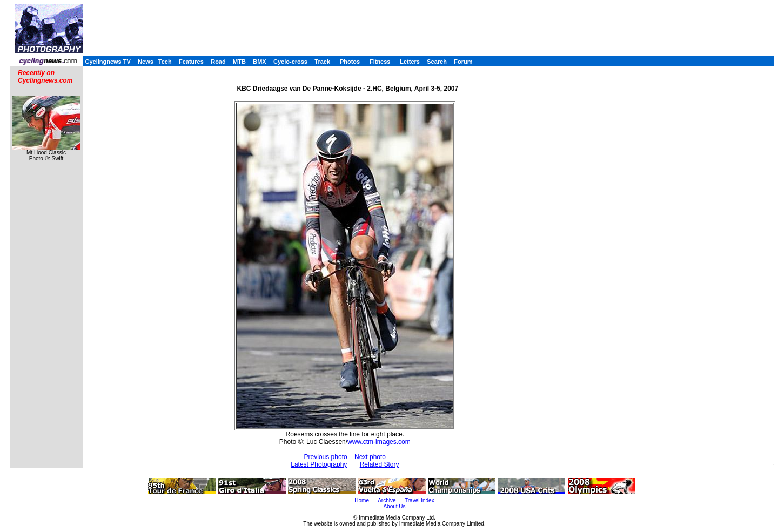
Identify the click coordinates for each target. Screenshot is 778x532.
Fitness (380, 62)
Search (437, 62)
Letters (410, 62)
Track (322, 62)
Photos (350, 62)
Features (191, 62)
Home (362, 500)
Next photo (370, 457)
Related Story (380, 464)
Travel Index (420, 500)
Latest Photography (319, 464)
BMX (259, 62)
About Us (394, 506)
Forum (463, 62)
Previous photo (326, 457)
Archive (387, 500)
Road (218, 62)
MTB (239, 62)
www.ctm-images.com (379, 442)
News (146, 62)
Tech (165, 62)
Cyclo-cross (290, 62)
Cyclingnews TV (108, 62)
